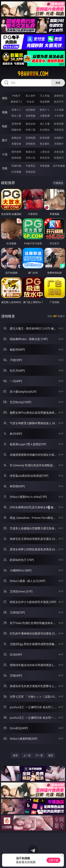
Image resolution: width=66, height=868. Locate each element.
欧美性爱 (59, 124)
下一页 (39, 755)
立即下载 (53, 860)
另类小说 (30, 158)
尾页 (51, 755)
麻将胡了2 (16, 102)
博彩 (5, 98)
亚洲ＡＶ (16, 110)
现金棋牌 (45, 102)
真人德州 (30, 96)
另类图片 (59, 144)
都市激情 (16, 152)
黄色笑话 (45, 158)
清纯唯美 (30, 144)
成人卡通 (45, 124)
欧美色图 (45, 138)
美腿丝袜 (16, 144)
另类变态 (59, 130)
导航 (5, 168)
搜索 (58, 83)
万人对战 (45, 96)
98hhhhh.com (33, 74)
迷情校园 (16, 158)
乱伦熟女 (45, 130)
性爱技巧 (59, 158)
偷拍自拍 (30, 124)
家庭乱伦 (30, 152)
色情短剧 (30, 172)
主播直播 (45, 116)
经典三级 (30, 130)
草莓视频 (45, 166)
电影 (5, 126)
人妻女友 (45, 152)
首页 (15, 755)
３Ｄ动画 (59, 110)
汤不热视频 (59, 166)
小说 (5, 154)
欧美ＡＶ (45, 110)
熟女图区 (45, 144)
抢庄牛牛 (59, 102)
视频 (5, 112)
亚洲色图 (30, 138)
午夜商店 (30, 166)
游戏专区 (59, 96)
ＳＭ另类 (59, 116)
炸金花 (30, 102)
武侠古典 (59, 152)
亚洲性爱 (16, 124)
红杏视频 (16, 172)
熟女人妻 (16, 116)
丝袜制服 (30, 116)
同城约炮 (16, 166)
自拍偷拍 (30, 110)
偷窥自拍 (16, 138)
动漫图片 (59, 138)
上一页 (27, 755)
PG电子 (16, 96)
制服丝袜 (16, 130)
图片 (5, 140)
